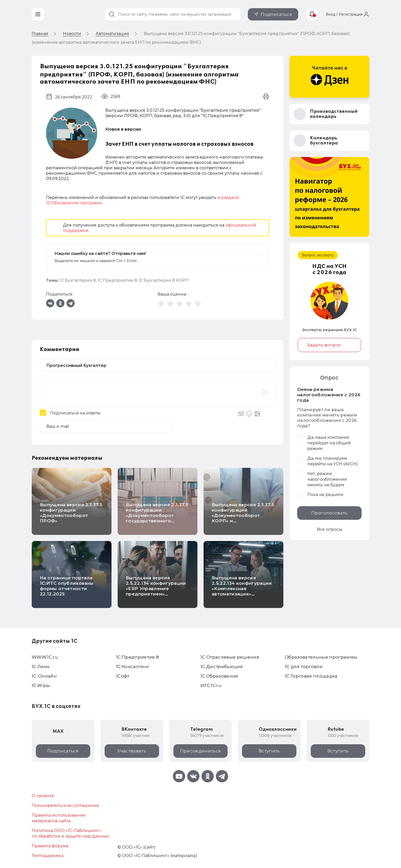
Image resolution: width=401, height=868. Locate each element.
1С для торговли (304, 667)
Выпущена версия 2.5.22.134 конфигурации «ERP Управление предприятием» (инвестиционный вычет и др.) (156, 591)
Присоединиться (201, 751)
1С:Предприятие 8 (117, 280)
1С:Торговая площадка (311, 676)
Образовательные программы (321, 657)
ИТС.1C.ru (211, 685)
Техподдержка (48, 856)
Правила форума (50, 846)
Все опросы (330, 529)
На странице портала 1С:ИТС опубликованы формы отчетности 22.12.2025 (67, 586)
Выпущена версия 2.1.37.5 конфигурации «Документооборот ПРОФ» (71, 513)
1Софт (123, 676)
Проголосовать (329, 513)
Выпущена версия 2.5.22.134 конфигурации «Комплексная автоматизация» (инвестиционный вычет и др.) (242, 591)
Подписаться (276, 14)
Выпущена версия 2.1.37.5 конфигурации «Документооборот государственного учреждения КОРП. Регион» (157, 518)
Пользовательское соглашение (65, 805)
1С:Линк (41, 667)
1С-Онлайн (44, 676)
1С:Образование (219, 676)
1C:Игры (41, 685)
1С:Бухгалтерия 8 (78, 280)
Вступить (269, 751)
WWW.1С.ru (45, 657)
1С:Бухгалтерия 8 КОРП (164, 280)
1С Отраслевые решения (230, 657)
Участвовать (132, 751)
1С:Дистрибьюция (222, 667)
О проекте (43, 796)
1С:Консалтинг (133, 667)
